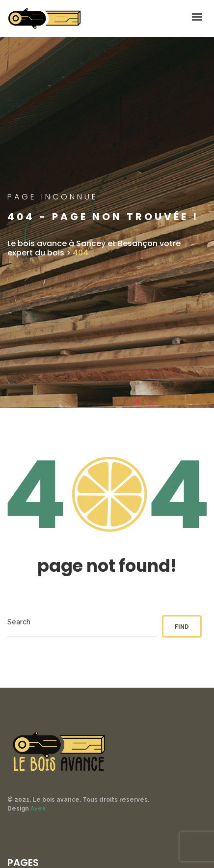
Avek (38, 809)
